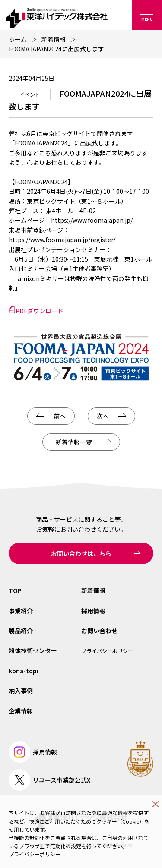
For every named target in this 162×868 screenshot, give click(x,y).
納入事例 (21, 691)
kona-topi (24, 671)
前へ (60, 416)
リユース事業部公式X (49, 780)
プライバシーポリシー (35, 854)
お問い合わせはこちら (81, 553)
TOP (15, 590)
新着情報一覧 (74, 442)
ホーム (18, 39)
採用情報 (93, 611)
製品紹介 (21, 631)
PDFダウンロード (40, 311)
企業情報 (21, 711)
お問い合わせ (99, 631)
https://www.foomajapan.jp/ (92, 220)
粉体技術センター (33, 650)
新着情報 (54, 39)
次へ (103, 416)
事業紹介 (21, 611)
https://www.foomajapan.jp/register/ (62, 240)
